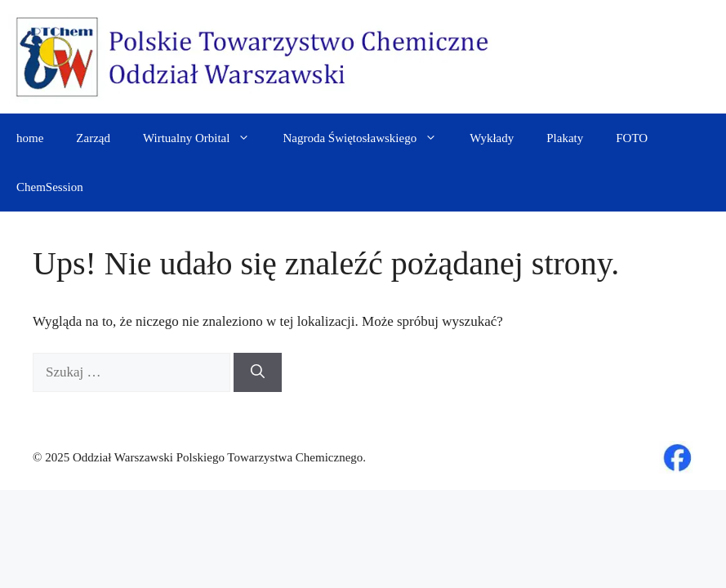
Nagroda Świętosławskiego (368, 138)
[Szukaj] (258, 372)
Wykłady (492, 138)
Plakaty (565, 138)
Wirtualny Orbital (205, 138)
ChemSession (50, 187)
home (30, 138)
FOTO (632, 138)
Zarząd (93, 138)
